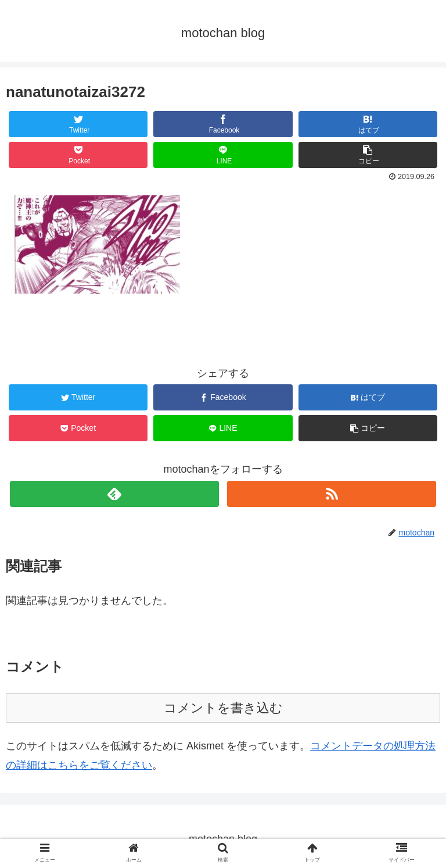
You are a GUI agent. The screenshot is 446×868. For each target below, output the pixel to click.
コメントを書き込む (223, 708)
